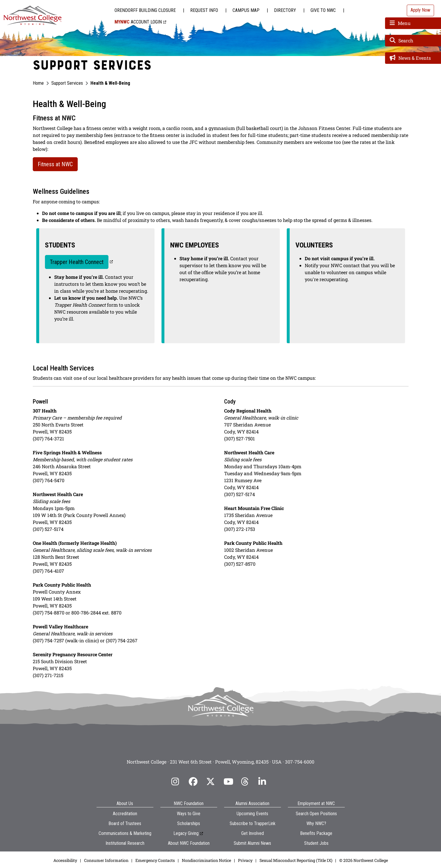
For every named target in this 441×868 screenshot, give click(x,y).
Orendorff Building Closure (145, 10)
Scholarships (189, 823)
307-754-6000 (300, 762)
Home (38, 83)
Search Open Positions (316, 814)
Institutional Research (125, 843)
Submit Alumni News (252, 843)
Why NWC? (316, 823)
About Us (125, 803)
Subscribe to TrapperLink (253, 823)
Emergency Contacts (155, 860)
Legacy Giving (186, 833)
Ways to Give (189, 814)
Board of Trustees (125, 823)
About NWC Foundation (189, 843)
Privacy (245, 860)
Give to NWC (323, 10)
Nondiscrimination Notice (206, 860)
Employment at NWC (316, 803)
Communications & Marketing (125, 833)
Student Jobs (316, 843)
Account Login (138, 22)
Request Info (204, 10)
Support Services (67, 83)
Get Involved (253, 833)
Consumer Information (106, 860)
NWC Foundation (189, 803)
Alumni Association (252, 803)
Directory (285, 10)
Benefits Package (316, 833)
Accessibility (65, 860)
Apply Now (420, 10)
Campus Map (246, 10)
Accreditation (125, 814)
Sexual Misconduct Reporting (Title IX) (296, 860)
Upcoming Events (252, 814)
